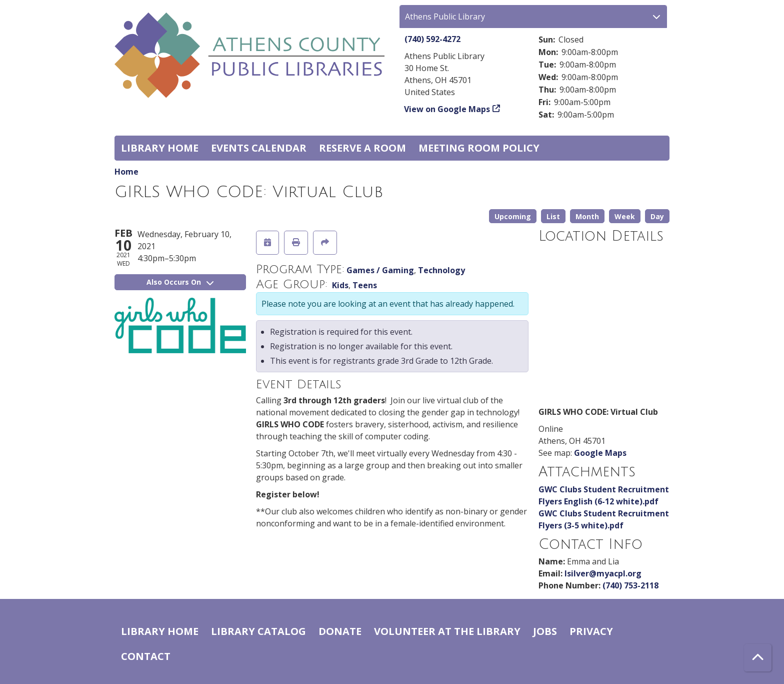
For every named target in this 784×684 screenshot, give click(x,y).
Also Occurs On (180, 282)
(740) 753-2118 (630, 585)
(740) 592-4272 (432, 39)
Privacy (591, 631)
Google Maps (600, 453)
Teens (365, 285)
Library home (160, 148)
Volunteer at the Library (447, 631)
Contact (146, 656)
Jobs (545, 631)
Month (587, 216)
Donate (340, 631)
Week (625, 216)
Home (126, 172)
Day (657, 216)
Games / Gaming (380, 270)
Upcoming (513, 216)
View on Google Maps (447, 109)
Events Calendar (259, 148)
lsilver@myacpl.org (603, 573)
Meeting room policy (479, 148)
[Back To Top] (758, 658)
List (553, 216)
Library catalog (258, 631)
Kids (340, 285)
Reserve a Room (362, 148)
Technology (441, 270)
